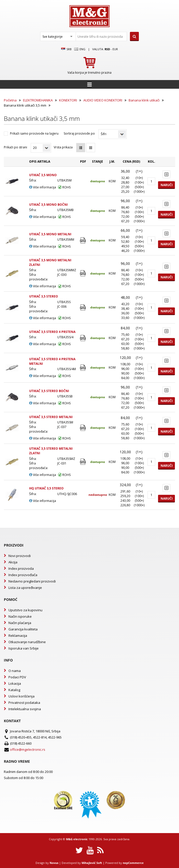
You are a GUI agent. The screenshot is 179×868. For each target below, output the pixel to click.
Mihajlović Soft (92, 863)
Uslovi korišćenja (21, 696)
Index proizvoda (21, 568)
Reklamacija (18, 636)
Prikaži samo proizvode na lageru (34, 133)
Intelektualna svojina (25, 709)
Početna (10, 100)
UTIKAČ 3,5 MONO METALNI (50, 234)
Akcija (13, 562)
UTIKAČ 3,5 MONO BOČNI (48, 205)
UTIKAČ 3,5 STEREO (44, 296)
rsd (107, 49)
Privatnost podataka (24, 703)
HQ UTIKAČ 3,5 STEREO (46, 488)
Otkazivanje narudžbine (27, 642)
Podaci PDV (17, 677)
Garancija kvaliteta (23, 629)
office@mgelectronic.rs (28, 749)
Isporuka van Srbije (24, 648)
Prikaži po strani (15, 147)
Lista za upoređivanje (25, 588)
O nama (15, 671)
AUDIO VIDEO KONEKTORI (103, 100)
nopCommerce (133, 863)
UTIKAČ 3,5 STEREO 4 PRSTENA (52, 332)
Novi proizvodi (20, 556)
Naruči (167, 185)
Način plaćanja (20, 623)
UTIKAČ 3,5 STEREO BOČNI (49, 391)
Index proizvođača (23, 575)
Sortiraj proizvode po (79, 133)
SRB (66, 49)
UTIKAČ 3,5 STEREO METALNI (51, 417)
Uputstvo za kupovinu (25, 610)
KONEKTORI (68, 100)
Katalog (14, 690)
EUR (115, 49)
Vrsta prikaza (63, 147)
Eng (80, 49)
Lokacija (15, 683)
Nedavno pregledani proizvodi (32, 581)
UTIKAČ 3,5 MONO (43, 175)
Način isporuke (20, 616)
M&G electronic (77, 839)
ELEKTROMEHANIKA (38, 100)
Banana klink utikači (144, 100)
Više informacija (43, 187)
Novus (54, 863)
